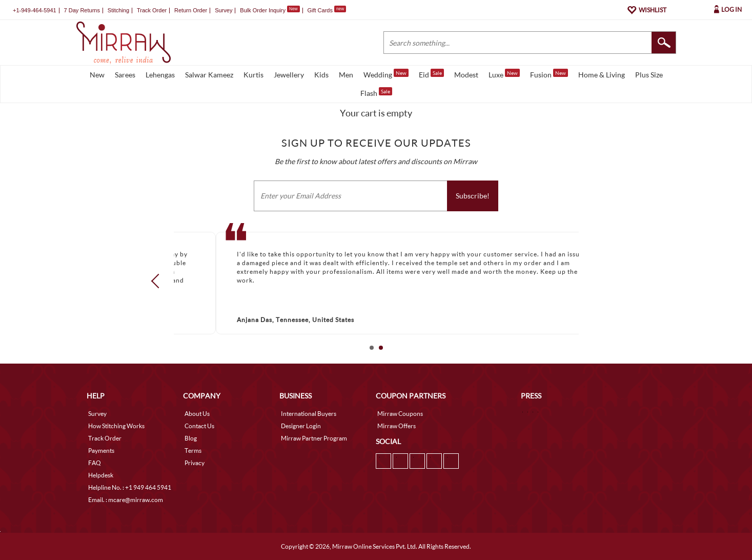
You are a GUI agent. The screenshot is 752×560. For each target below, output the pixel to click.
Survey (223, 10)
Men (346, 75)
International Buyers (309, 414)
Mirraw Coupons (400, 414)
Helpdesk (101, 475)
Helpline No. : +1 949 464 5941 (130, 487)
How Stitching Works (116, 426)
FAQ (95, 463)
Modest (466, 75)
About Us (197, 414)
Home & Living (602, 75)
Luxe (504, 74)
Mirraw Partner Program (314, 438)
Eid (431, 74)
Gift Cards (327, 10)
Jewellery (289, 75)
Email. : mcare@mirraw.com (126, 500)
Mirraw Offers (397, 426)
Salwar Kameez (209, 75)
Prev (158, 281)
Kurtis (253, 75)
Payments (101, 451)
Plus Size (649, 75)
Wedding (386, 74)
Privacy (195, 463)
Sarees (125, 75)
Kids (321, 75)
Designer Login (301, 426)
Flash (376, 92)
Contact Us (199, 426)
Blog (191, 438)
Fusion (549, 74)
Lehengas (160, 75)
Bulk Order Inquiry (263, 10)
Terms (193, 451)
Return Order (191, 10)
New (97, 75)
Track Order (152, 10)
